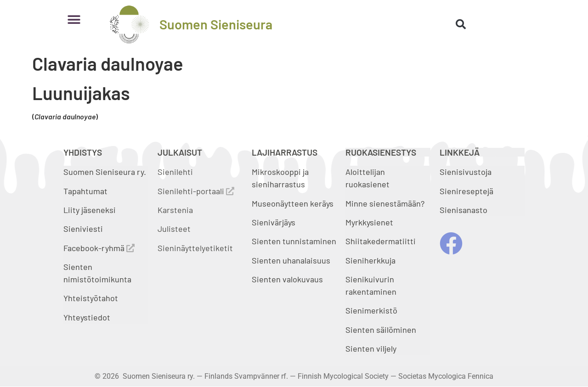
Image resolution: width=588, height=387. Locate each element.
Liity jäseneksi (90, 210)
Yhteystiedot (87, 317)
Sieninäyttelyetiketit (195, 248)
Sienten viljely (371, 348)
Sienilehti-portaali (196, 191)
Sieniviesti (84, 229)
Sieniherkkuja (370, 260)
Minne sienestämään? (385, 203)
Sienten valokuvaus (287, 279)
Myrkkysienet (369, 222)
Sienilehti (175, 172)
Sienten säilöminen (381, 330)
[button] (74, 20)
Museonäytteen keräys (293, 203)
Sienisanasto (464, 210)
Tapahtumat (85, 191)
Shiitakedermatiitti (381, 241)
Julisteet (174, 229)
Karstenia (175, 210)
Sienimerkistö (371, 310)
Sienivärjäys (274, 222)
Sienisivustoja (466, 172)
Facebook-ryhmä (99, 248)
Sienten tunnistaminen (294, 241)
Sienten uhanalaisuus (291, 260)
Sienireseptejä (466, 191)
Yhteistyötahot (91, 298)
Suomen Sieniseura (216, 24)
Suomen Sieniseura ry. (105, 172)
